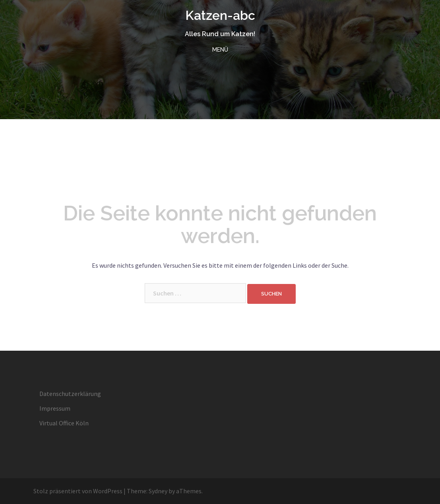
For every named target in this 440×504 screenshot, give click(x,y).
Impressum (55, 408)
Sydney (158, 491)
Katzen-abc (220, 15)
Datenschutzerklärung (70, 394)
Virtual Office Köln (64, 423)
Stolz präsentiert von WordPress (78, 491)
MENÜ (220, 50)
